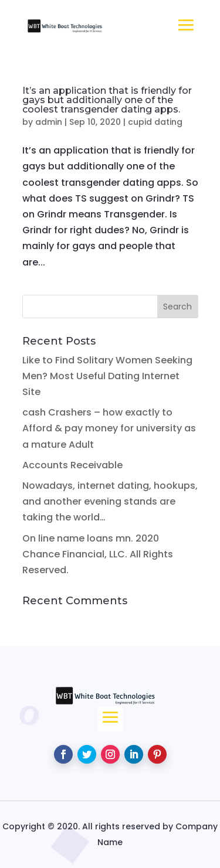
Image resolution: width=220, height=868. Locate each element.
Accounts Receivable (72, 465)
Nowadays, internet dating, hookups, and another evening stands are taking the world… (110, 501)
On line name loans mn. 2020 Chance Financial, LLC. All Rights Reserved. (98, 554)
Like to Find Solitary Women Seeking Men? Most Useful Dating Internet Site (107, 376)
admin (49, 122)
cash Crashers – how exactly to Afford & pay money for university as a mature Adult (109, 428)
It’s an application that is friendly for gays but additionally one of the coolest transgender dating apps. (107, 100)
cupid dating (155, 122)
